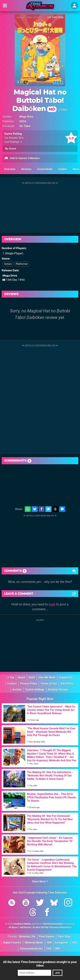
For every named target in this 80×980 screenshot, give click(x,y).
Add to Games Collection (22, 158)
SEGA (23, 121)
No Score (11, 149)
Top (11, 677)
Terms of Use (49, 684)
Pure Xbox (64, 937)
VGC (75, 943)
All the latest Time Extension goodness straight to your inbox (40, 964)
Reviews (26, 169)
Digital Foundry (12, 943)
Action (8, 264)
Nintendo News (34, 943)
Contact (12, 684)
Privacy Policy (29, 684)
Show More (40, 882)
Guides (63, 169)
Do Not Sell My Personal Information (52, 927)
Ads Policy (67, 684)
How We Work (47, 677)
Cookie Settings (35, 690)
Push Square (47, 937)
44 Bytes (13, 927)
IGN (49, 943)
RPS (58, 949)
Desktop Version (58, 690)
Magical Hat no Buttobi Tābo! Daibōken (39, 100)
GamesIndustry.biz (31, 949)
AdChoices (25, 927)
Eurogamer (62, 943)
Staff (32, 677)
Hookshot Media (22, 924)
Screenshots (45, 169)
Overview (10, 169)
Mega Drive (26, 117)
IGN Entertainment (53, 924)
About (21, 677)
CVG (49, 949)
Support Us (66, 677)
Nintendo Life (27, 937)
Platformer (22, 264)
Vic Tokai (25, 126)
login (52, 604)
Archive (17, 690)
